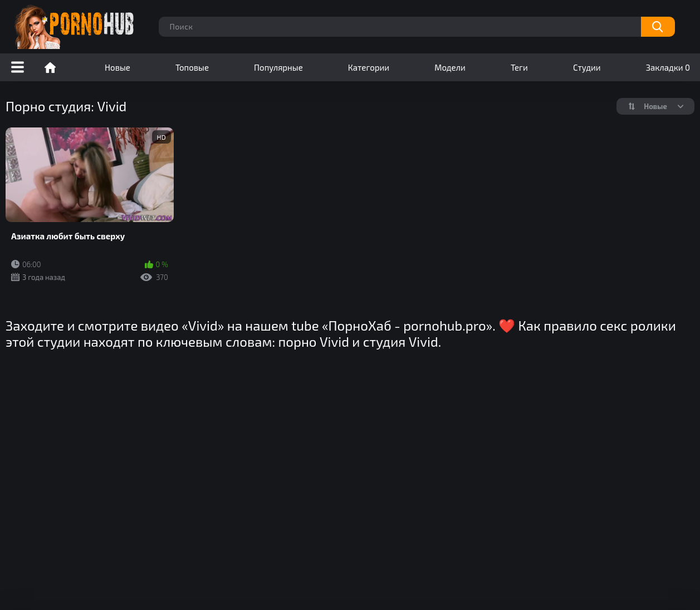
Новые (118, 67)
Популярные (278, 67)
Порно (50, 67)
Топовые (192, 67)
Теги (519, 67)
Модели (450, 67)
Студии (587, 67)
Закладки (668, 67)
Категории (369, 67)
